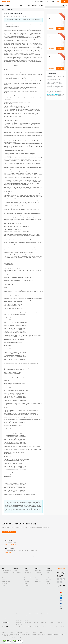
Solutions (35, 6)
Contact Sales (64, 6)
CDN (30, 614)
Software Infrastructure (51, 618)
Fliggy (45, 634)
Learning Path (19, 620)
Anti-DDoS (36, 614)
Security (26, 616)
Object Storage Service (45, 614)
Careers (4, 632)
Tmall (19, 634)
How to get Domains (39, 618)
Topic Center (18, 622)
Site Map (48, 583)
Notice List (34, 632)
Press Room (48, 580)
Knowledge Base (28, 572)
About (22, 6)
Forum (36, 580)
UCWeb (60, 634)
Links (41, 632)
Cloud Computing (28, 622)
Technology (26, 570)
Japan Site (18, 618)
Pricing (41, 6)
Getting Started (27, 578)
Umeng (63, 634)
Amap (56, 634)
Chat (6, 545)
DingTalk (7, 636)
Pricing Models (5, 572)
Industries (36, 622)
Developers (44, 622)
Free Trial (15, 570)
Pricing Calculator (39, 582)
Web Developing (52, 622)
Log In (58, 2)
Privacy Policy (19, 632)
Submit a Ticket (38, 572)
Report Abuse (38, 576)
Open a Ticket (8, 552)
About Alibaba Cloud (7, 570)
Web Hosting (18, 616)
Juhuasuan (23, 634)
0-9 (64, 626)
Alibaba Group (5, 634)
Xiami (3, 636)
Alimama (41, 634)
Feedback (37, 578)
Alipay (11, 636)
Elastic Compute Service (21, 614)
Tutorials (60, 622)
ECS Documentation (27, 618)
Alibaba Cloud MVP (50, 574)
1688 (38, 634)
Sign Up (65, 2)
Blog (25, 580)
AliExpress (28, 634)
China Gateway (27, 574)
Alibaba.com (34, 634)
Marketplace (27, 582)
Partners (4, 578)
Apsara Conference (6, 582)
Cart (47, 2)
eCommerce (55, 614)
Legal (27, 632)
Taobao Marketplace (13, 634)
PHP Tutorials (19, 624)
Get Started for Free (9, 532)
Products (28, 6)
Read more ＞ (14, 21)
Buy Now (60, 29)
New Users (27, 620)
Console (53, 2)
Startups (4, 580)
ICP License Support (28, 576)
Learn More (52, 29)
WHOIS (47, 582)
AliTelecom (52, 634)
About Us (11, 632)
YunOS (48, 634)
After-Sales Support (39, 574)
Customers (5, 576)
